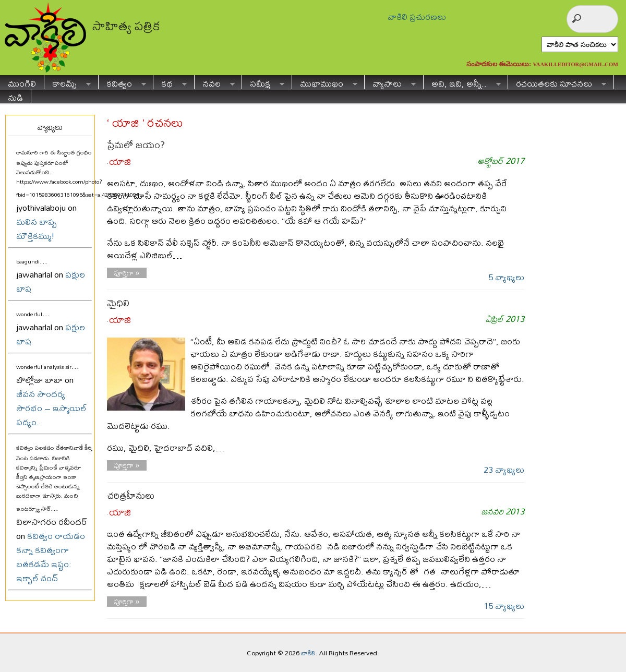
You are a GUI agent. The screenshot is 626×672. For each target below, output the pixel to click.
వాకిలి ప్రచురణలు (417, 16)
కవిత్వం (122, 82)
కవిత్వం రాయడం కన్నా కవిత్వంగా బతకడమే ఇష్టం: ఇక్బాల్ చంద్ (51, 557)
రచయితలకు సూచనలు (557, 82)
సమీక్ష (263, 82)
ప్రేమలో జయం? (136, 145)
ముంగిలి (22, 82)
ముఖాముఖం (325, 82)
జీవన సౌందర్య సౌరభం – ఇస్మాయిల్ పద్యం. (51, 408)
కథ (170, 82)
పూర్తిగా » (127, 273)
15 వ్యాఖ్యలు (504, 605)
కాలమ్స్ (68, 82)
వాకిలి (308, 653)
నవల (215, 82)
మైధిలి (118, 303)
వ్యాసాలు (390, 82)
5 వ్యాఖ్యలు (506, 277)
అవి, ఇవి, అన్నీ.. (462, 82)
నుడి (15, 96)
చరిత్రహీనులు (131, 495)
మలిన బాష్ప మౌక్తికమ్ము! (37, 229)
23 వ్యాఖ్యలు (504, 469)
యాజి (120, 161)
